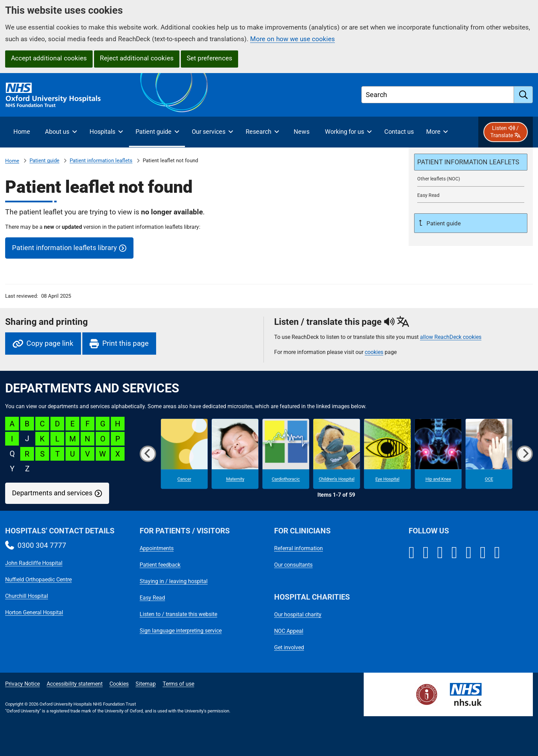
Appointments (157, 548)
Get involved (289, 647)
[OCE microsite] (489, 454)
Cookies (119, 684)
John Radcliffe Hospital (34, 563)
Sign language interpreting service (181, 631)
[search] (523, 95)
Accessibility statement (75, 684)
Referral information (299, 548)
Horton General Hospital (34, 612)
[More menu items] (437, 132)
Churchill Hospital (27, 596)
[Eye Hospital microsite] (387, 454)
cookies (374, 352)
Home (12, 161)
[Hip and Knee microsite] (438, 454)
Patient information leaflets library (64, 248)
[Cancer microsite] (184, 454)
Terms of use (178, 684)
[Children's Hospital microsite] (337, 454)
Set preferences (209, 58)
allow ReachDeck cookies (451, 337)
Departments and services (52, 493)
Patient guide (44, 161)
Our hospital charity (298, 615)
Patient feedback (160, 565)
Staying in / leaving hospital (174, 581)
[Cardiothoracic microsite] (286, 454)
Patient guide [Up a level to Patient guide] (443, 223)
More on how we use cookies (293, 39)
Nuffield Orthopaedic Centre (38, 580)
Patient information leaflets (101, 161)
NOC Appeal (289, 631)
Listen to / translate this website (178, 614)
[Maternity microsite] (235, 454)
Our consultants (293, 565)
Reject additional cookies (137, 58)
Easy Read (152, 598)
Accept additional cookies (49, 58)
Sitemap (146, 684)
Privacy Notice (22, 684)
